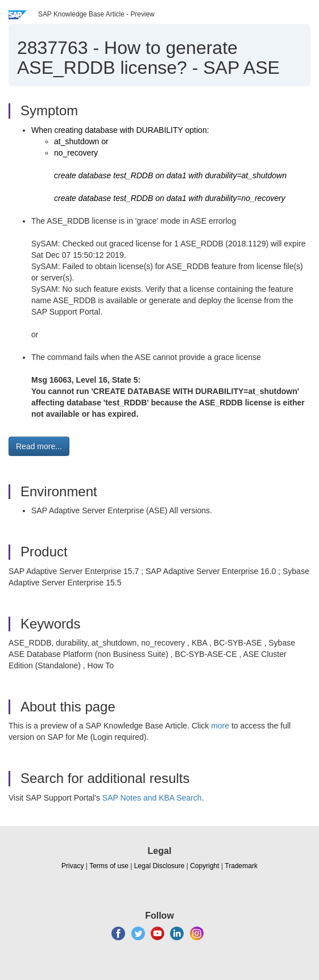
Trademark (241, 866)
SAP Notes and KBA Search (152, 798)
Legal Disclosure (159, 866)
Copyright (204, 866)
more (220, 726)
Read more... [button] (39, 446)
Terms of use (109, 866)
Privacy (72, 866)
